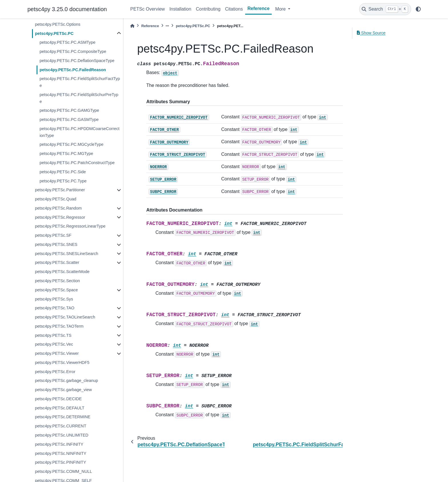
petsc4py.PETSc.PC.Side (63, 172)
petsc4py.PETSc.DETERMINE (63, 417)
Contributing (208, 9)
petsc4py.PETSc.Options (58, 24)
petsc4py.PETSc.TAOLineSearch (65, 317)
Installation (180, 9)
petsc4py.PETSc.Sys (54, 299)
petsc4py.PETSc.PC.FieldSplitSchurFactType (80, 82)
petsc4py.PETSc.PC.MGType (66, 154)
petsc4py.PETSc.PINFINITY (60, 462)
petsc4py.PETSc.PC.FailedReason (73, 70)
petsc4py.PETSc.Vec (54, 344)
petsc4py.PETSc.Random (58, 208)
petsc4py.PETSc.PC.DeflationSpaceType (77, 61)
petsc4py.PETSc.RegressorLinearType (70, 226)
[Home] (132, 26)
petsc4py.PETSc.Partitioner (60, 190)
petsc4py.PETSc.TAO (55, 308)
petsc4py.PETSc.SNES (56, 244)
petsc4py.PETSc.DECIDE (58, 399)
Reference (258, 8)
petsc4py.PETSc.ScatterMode (62, 272)
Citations (234, 9)
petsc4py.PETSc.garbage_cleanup (66, 381)
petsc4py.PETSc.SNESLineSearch (66, 254)
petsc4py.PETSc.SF (53, 235)
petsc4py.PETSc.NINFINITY (61, 453)
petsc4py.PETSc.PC (54, 33)
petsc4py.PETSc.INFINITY (59, 444)
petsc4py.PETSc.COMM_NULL (63, 471)
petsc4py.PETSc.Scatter (57, 262)
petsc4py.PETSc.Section (57, 281)
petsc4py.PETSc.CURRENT (61, 426)
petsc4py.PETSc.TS (53, 335)
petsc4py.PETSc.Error (55, 372)
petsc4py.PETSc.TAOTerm (59, 326)
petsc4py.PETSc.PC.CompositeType (73, 51)
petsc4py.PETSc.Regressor (60, 217)
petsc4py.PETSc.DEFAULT (60, 408)
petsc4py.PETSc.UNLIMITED (62, 435)
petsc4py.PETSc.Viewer (57, 353)
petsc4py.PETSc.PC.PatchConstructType (77, 163)
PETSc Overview (148, 9)
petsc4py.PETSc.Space (56, 290)
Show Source (371, 33)
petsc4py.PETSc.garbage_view (63, 390)
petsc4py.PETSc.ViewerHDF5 (62, 363)
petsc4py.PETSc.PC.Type (63, 181)
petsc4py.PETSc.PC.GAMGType (69, 110)
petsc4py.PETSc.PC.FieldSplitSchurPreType (79, 98)
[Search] (385, 9)
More (281, 9)
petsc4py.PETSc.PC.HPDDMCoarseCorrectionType (79, 132)
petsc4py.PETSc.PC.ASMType (67, 42)
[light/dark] (418, 9)
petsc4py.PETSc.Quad (56, 199)
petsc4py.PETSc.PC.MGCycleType (71, 144)
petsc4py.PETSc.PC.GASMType (69, 119)
